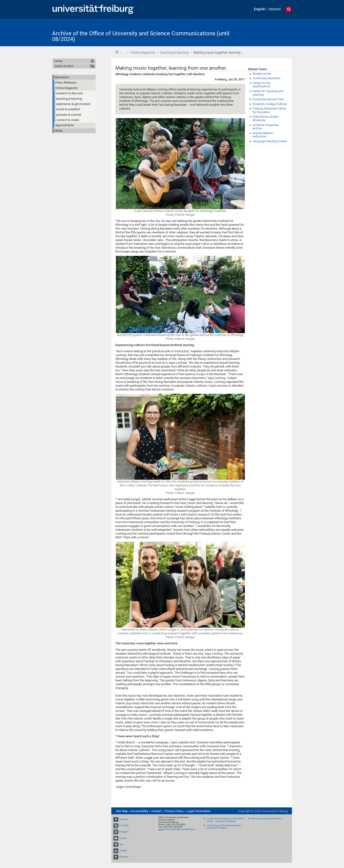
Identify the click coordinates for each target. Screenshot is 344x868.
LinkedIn (123, 851)
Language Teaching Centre (270, 141)
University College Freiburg (270, 104)
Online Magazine (143, 53)
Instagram (124, 832)
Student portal (262, 74)
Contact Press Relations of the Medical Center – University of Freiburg (225, 820)
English (260, 9)
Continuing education (266, 78)
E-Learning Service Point (268, 99)
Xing (121, 844)
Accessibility (140, 811)
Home (117, 52)
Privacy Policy (174, 811)
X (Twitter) (124, 826)
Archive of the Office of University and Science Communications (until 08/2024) (141, 36)
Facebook (124, 819)
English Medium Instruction (263, 135)
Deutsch (275, 9)
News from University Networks (267, 819)
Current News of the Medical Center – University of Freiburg (225, 827)
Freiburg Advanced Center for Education (269, 110)
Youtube (123, 838)
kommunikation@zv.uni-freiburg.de (179, 829)
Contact (156, 811)
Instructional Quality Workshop (266, 118)
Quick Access (64, 66)
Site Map (122, 811)
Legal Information (199, 811)
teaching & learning (174, 53)
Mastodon (124, 857)
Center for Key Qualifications (262, 85)
